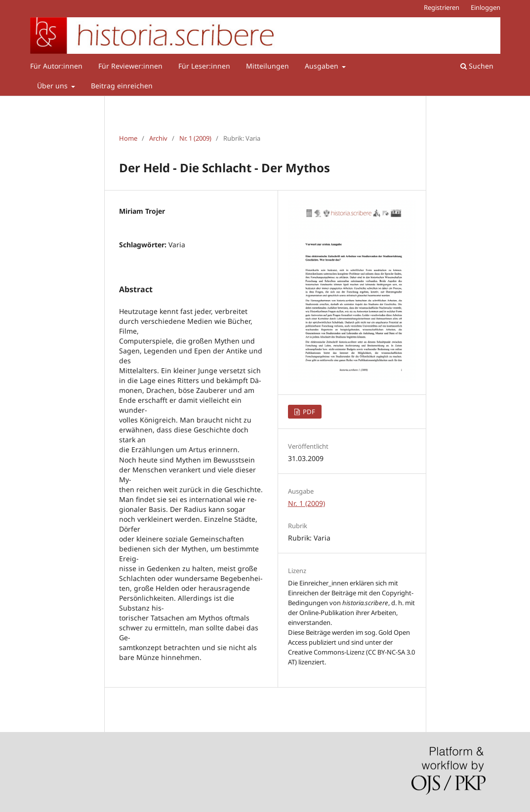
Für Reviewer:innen (130, 66)
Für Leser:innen (204, 66)
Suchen (477, 66)
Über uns (53, 86)
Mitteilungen (267, 66)
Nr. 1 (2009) (195, 138)
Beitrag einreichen (122, 86)
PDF (308, 412)
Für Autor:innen (56, 66)
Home (128, 138)
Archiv (158, 138)
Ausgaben (323, 66)
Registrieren (442, 7)
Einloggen (486, 7)
